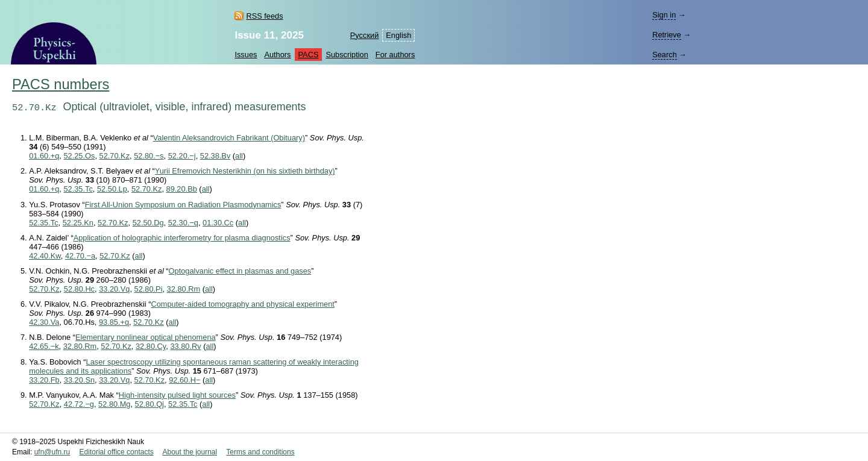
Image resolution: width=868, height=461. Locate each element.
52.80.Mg (114, 404)
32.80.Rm (184, 289)
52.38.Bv (215, 156)
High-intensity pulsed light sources (177, 395)
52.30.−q (183, 223)
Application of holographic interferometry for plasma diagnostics (182, 238)
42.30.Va (44, 322)
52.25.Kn (78, 223)
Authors (277, 55)
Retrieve (667, 35)
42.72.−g (79, 404)
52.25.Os (79, 156)
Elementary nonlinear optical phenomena (146, 337)
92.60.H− (184, 380)
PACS (309, 55)
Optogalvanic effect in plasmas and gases (240, 271)
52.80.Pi (149, 289)
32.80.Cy (151, 346)
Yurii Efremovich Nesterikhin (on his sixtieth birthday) (245, 171)
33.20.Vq (114, 289)
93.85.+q (114, 322)
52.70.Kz (115, 156)
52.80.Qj (149, 404)
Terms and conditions (260, 452)
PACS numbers (61, 84)
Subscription (347, 55)
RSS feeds (264, 16)
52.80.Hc (79, 289)
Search (665, 55)
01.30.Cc (218, 223)
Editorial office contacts (117, 452)
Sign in (664, 15)
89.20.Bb (182, 189)
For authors (395, 55)
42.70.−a (80, 256)
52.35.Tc (78, 189)
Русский (364, 35)
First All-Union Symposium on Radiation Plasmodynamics (183, 205)
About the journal (190, 452)
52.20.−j (182, 156)
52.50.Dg (148, 223)
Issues (246, 55)
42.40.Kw (45, 256)
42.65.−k (44, 346)
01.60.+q (44, 156)
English (398, 35)
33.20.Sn (79, 380)
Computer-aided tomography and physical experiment (242, 304)
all (239, 156)
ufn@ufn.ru (52, 452)
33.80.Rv (185, 346)
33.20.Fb (44, 380)
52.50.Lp (112, 189)
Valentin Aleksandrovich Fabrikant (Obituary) (229, 138)
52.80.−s (149, 156)
